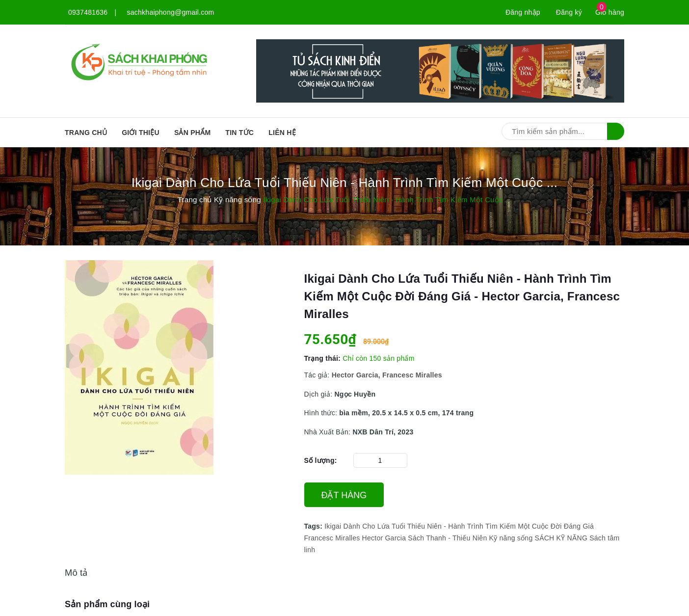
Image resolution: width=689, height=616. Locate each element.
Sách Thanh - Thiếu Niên (447, 538)
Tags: (315, 526)
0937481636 (88, 12)
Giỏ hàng (610, 12)
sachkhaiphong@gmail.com (171, 12)
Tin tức (239, 133)
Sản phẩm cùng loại (107, 604)
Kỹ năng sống (511, 538)
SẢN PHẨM (192, 133)
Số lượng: (321, 460)
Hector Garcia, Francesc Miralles (387, 375)
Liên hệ (282, 133)
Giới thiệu (141, 133)
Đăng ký (569, 12)
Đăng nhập (523, 12)
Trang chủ (86, 133)
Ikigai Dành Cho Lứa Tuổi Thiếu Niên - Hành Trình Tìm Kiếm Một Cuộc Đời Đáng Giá (459, 526)
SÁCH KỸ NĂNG (561, 538)
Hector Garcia (384, 538)
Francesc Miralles (332, 538)
